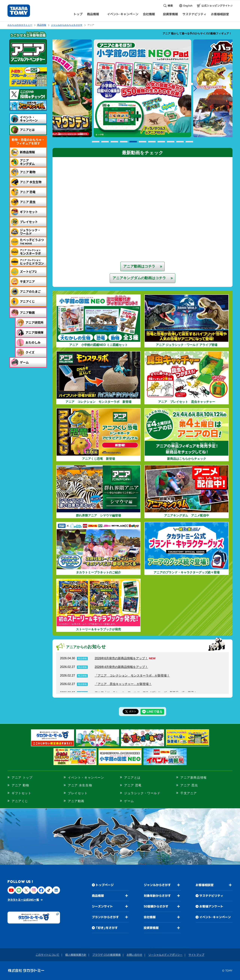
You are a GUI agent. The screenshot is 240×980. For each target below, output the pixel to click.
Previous (90, 88)
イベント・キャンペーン (86, 778)
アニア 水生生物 (80, 785)
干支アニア (189, 793)
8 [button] (161, 142)
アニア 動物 (20, 785)
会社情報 (150, 917)
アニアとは (132, 778)
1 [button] (96, 142)
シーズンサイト (102, 906)
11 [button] (189, 142)
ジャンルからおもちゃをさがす (67, 25)
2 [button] (105, 142)
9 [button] (171, 142)
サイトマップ (196, 955)
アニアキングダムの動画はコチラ (139, 278)
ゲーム (129, 801)
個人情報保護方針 (76, 955)
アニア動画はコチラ (139, 266)
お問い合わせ (134, 955)
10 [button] (180, 142)
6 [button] (142, 142)
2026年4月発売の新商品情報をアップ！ (121, 667)
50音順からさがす (156, 906)
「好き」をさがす (107, 928)
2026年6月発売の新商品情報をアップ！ (121, 658)
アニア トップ (22, 778)
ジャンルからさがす (157, 885)
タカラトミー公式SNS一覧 (23, 900)
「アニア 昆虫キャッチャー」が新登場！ (123, 684)
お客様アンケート (211, 906)
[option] (142, 88)
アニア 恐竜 (133, 785)
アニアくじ (20, 801)
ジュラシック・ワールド (142, 793)
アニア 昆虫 (189, 785)
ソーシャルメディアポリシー (165, 955)
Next (195, 88)
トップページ (105, 885)
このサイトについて (47, 955)
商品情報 (42, 25)
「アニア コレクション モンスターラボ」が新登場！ (132, 676)
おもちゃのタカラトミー (20, 25)
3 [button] (114, 142)
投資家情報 (151, 928)
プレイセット (78, 793)
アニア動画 (76, 801)
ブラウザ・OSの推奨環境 (106, 955)
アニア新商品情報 (194, 778)
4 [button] (124, 142)
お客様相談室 (205, 885)
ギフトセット (22, 793)
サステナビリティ (211, 896)
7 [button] (152, 142)
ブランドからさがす (105, 917)
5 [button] (133, 142)
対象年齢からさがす (157, 896)
